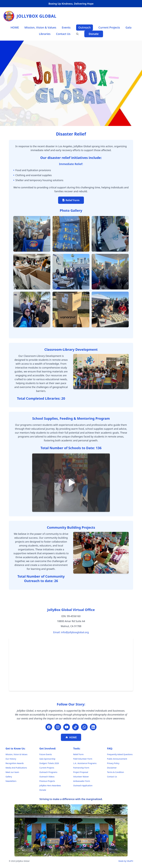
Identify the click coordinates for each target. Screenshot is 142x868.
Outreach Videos (47, 777)
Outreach (85, 27)
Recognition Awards (15, 763)
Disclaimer (112, 768)
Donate (94, 34)
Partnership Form (81, 768)
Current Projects (109, 27)
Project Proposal (81, 772)
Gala (128, 27)
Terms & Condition (116, 772)
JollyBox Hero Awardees (50, 785)
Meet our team (12, 772)
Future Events (46, 754)
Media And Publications (16, 768)
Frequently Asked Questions (120, 754)
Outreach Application (83, 785)
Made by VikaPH (126, 861)
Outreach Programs (48, 772)
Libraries (45, 34)
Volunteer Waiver (81, 777)
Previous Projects (47, 781)
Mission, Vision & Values (40, 27)
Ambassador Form (82, 781)
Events (66, 27)
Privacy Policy (113, 763)
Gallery (9, 777)
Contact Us (63, 34)
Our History (11, 759)
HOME (15, 27)
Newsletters (11, 781)
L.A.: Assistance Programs (85, 763)
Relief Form (71, 200)
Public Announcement (117, 759)
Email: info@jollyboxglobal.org (71, 632)
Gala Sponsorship (47, 759)
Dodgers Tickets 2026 (49, 763)
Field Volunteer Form (83, 759)
